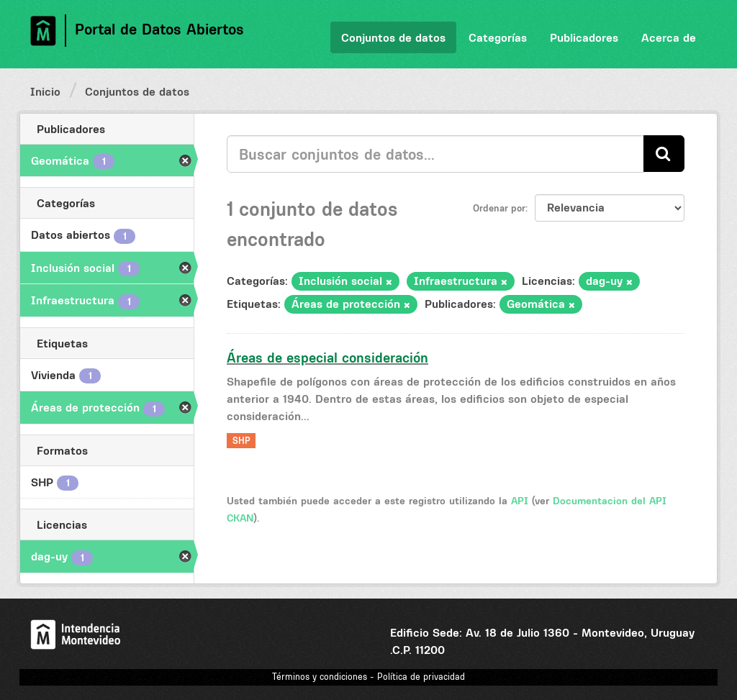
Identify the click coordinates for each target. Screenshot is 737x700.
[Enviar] (664, 154)
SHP (241, 441)
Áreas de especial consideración (327, 358)
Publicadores (584, 37)
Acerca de (669, 37)
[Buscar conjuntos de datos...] (435, 154)
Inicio (45, 91)
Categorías (498, 37)
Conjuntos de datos (393, 37)
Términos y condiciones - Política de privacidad (368, 677)
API (520, 501)
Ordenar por (499, 208)
